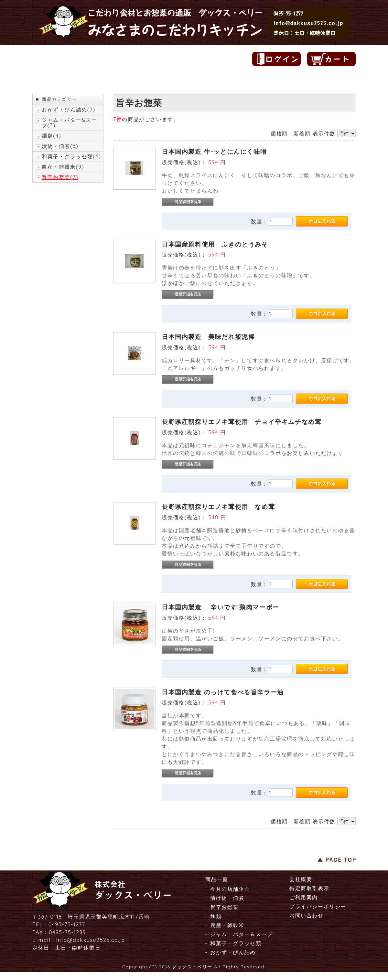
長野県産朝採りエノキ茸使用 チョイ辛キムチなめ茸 (242, 422)
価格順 (279, 133)
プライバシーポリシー (318, 906)
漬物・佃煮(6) (60, 146)
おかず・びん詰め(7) (69, 110)
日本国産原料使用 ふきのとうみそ (215, 244)
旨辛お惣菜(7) (60, 177)
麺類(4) (51, 136)
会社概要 (301, 879)
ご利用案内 (304, 897)
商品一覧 (217, 879)
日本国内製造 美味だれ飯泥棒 (208, 337)
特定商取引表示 (309, 888)
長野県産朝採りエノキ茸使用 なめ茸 (218, 507)
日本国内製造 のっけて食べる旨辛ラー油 (223, 692)
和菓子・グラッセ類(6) (71, 157)
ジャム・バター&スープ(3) (69, 123)
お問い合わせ (307, 915)
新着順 (302, 133)
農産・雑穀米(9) (63, 167)
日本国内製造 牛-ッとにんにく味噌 (214, 152)
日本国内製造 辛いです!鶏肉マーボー (221, 607)
